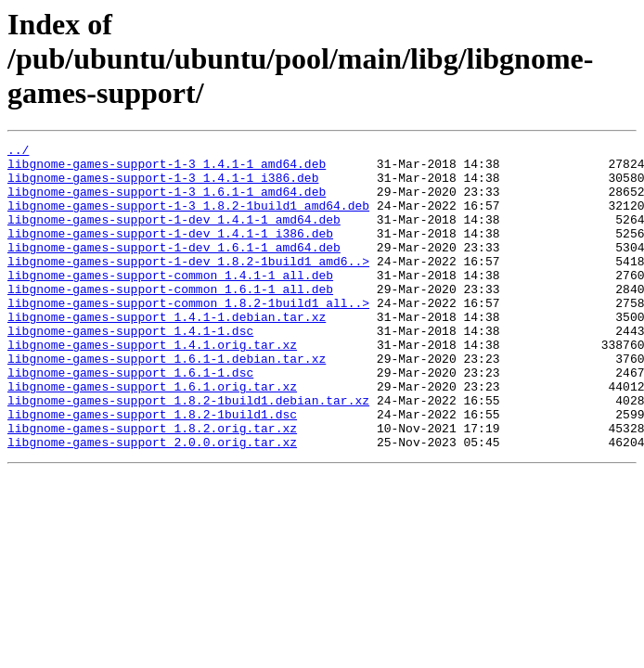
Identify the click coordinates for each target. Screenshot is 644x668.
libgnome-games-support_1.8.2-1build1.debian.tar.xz (188, 453)
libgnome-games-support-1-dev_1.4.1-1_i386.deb (170, 252)
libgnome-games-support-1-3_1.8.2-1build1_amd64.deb (188, 219)
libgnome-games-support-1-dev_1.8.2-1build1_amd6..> (188, 286)
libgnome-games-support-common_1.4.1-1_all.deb (170, 302)
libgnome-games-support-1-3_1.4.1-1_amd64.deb (167, 169)
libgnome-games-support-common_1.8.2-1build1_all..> (188, 336)
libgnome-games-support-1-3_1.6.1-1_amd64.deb (167, 202)
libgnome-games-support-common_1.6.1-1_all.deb (170, 319)
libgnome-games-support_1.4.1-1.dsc (130, 369)
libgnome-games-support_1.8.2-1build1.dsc (152, 469)
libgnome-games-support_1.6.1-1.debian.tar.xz (167, 403)
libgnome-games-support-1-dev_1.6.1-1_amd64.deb (174, 269)
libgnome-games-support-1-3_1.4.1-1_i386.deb (163, 186)
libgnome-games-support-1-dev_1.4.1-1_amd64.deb (174, 236)
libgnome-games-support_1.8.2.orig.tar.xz (152, 486)
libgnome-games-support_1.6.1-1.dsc (130, 419)
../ (18, 152)
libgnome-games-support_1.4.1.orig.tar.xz (152, 386)
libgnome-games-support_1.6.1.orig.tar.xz (152, 436)
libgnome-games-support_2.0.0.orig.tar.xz (152, 503)
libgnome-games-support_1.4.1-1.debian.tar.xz (167, 353)
